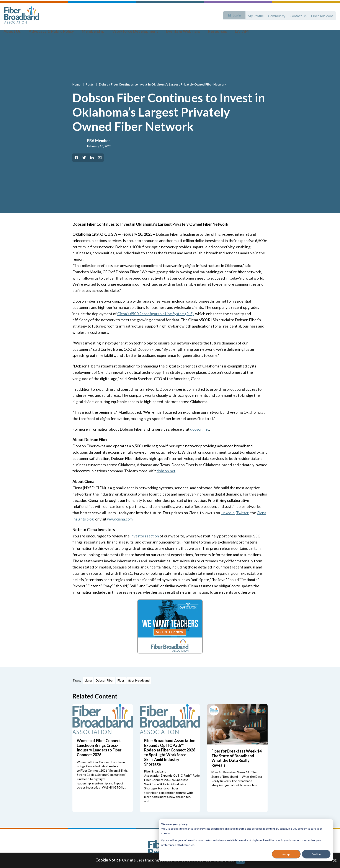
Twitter (243, 523)
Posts (90, 94)
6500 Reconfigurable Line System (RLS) (164, 323)
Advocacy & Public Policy (52, 33)
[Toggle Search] (330, 33)
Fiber (121, 690)
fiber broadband (139, 690)
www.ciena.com (121, 529)
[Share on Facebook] (76, 167)
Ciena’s (124, 323)
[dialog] (246, 840)
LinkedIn (228, 523)
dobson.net (200, 439)
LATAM (232, 33)
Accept (286, 854)
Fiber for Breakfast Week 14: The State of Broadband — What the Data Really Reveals (237, 768)
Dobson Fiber (105, 690)
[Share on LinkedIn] (92, 167)
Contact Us (297, 15)
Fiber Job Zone (322, 15)
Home (77, 94)
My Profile (253, 15)
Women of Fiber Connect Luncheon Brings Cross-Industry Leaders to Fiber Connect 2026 (99, 758)
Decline (316, 854)
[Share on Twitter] (84, 167)
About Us (16, 33)
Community (275, 15)
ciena (88, 690)
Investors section (145, 546)
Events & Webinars (177, 33)
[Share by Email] (100, 167)
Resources (210, 33)
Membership (92, 33)
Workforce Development (132, 33)
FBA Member (99, 151)
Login (235, 15)
